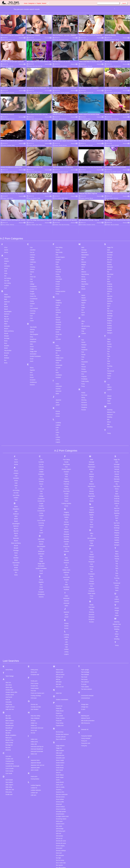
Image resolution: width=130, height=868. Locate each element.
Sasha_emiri (59, 733)
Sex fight (58, 806)
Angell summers (10, 655)
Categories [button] (32, 3)
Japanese (58, 348)
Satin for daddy (60, 736)
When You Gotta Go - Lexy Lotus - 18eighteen (64, 35)
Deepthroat (33, 288)
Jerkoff (58, 353)
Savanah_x (59, 738)
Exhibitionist (33, 331)
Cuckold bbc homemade (12, 715)
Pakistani (84, 293)
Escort (32, 326)
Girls (57, 263)
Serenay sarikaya (61, 799)
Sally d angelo (60, 699)
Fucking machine (60, 240)
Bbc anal (8, 664)
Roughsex (84, 356)
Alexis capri (9, 636)
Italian (57, 342)
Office (83, 270)
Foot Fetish (59, 228)
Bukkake (7, 306)
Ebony (32, 316)
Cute (31, 267)
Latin (57, 378)
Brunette (57, 40)
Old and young (85, 275)
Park (83, 300)
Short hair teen (60, 841)
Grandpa (58, 275)
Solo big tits (59, 848)
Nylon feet (59, 642)
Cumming (33, 259)
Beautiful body (10, 674)
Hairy (57, 294)
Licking (58, 388)
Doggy (32, 297)
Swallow (109, 276)
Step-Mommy (85, 223)
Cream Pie (38, 40)
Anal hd (8, 648)
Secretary (110, 203)
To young (84, 633)
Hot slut (33, 681)
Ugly (108, 333)
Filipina (58, 215)
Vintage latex (85, 653)
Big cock (7, 267)
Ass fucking (7, 227)
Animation (7, 214)
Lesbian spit (34, 741)
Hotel (57, 321)
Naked (83, 244)
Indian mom (34, 688)
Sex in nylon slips (61, 811)
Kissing (58, 360)
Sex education (60, 804)
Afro (7, 40)
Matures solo (60, 621)
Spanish (109, 247)
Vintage (109, 347)
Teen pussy (84, 628)
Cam (31, 196)
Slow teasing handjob (62, 843)
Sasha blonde (60, 731)
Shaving (109, 213)
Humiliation (65, 66)
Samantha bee (60, 704)
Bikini (6, 272)
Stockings (110, 264)
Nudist (83, 256)
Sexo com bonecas (61, 819)
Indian (57, 332)
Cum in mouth (10, 717)
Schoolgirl (110, 201)
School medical (60, 755)
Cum (31, 254)
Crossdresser (34, 247)
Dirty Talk (40, 66)
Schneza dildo (60, 750)
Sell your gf (59, 787)
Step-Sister (110, 223)
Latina (82, 40)
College (32, 232)
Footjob (58, 230)
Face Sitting (34, 172)
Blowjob (119, 93)
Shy (108, 220)
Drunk (32, 307)
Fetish (57, 210)
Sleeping (110, 232)
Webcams (110, 363)
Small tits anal (60, 845)
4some (6, 201)
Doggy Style (33, 300)
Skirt (108, 228)
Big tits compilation (11, 684)
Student (109, 271)
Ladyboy (58, 373)
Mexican (84, 210)
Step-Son (110, 245)
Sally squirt (59, 701)
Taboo (109, 288)
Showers (110, 218)
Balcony (108, 119)
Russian (84, 358)
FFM (57, 213)
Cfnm (31, 213)
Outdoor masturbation (62, 648)
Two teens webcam (86, 638)
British (6, 297)
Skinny (109, 225)
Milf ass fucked (60, 623)
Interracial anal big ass (37, 695)
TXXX (75, 38)
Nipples (83, 251)
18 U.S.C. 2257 (84, 864)
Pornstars (84, 320)
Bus (5, 309)
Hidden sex (34, 672)
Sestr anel (59, 801)
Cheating (32, 215)
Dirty (37, 66)
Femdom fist (34, 634)
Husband (58, 326)
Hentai (58, 304)
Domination (33, 302)
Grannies (58, 278)
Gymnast (58, 288)
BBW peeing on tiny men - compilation (89, 88)
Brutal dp (8, 698)
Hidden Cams (60, 306)
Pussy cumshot (60, 667)
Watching (110, 358)
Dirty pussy (9, 740)
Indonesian (59, 335)
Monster (84, 228)
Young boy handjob (86, 684)
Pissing (67, 40)
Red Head (84, 343)
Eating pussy (34, 618)
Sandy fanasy (60, 716)
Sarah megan (60, 726)
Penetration (85, 310)
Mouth (83, 235)
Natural (83, 246)
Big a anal (8, 679)
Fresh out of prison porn (38, 642)
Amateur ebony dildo (11, 641)
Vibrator (109, 344)
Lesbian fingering (36, 734)
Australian (9, 145)
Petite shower (60, 659)
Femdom (40, 172)
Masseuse (84, 201)
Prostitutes (84, 327)
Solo (108, 242)
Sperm (109, 252)
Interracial (58, 340)
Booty (6, 289)
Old (82, 272)
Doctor (32, 295)
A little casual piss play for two (35, 167)
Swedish (109, 279)
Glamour (58, 266)
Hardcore (58, 299)
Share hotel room (61, 828)
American (12, 93)
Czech (32, 269)
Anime (6, 217)
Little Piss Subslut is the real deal (61, 62)
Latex (57, 376)
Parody (83, 303)
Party (83, 305)
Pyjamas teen (60, 674)
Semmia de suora (61, 789)
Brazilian (7, 294)
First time (58, 220)
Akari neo (8, 631)
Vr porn (83, 658)
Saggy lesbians (60, 694)
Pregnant (84, 325)
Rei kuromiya (60, 680)
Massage (84, 198)
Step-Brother (8, 299)
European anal (35, 623)
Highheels (58, 309)
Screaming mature (61, 767)
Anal (14, 40)
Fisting (58, 223)
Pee (85, 40)
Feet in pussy (35, 632)
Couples (32, 242)
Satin (109, 198)
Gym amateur (35, 658)
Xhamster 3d (85, 678)
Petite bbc (59, 657)
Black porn (9, 686)
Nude (83, 253)
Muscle (117, 40)
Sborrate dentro (60, 745)
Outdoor (84, 282)
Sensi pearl (59, 797)
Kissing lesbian (35, 727)
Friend (58, 237)
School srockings (61, 758)
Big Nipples (43, 145)
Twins (109, 327)
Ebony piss (34, 621)
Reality (83, 341)
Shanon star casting (62, 826)
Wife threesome (85, 672)
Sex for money (60, 809)
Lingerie (58, 390)
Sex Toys (110, 208)
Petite (83, 313)
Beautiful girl (9, 676)
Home (26, 3)
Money (83, 225)
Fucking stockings (36, 644)
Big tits (37, 119)
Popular (39, 3)
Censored (12, 119)
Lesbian (58, 386)
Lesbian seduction (36, 739)
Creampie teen (10, 710)
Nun (83, 258)
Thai (108, 300)
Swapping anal (60, 858)
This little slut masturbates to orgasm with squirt (117, 62)
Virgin (109, 349)
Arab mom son (10, 658)
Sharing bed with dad (62, 833)
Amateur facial (10, 643)
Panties (83, 296)
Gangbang (59, 251)
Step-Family (59, 201)
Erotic (89, 119)
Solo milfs (59, 853)
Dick (34, 66)
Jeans (57, 351)
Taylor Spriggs (10, 625)
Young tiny (84, 694)
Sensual (109, 206)
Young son (84, 689)
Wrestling (110, 375)
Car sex (32, 201)
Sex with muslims (61, 816)
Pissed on (59, 662)
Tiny (87, 40)
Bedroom (7, 262)
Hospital (58, 316)
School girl (59, 753)
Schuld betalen (60, 762)
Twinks (109, 324)
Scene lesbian (60, 748)
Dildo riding (9, 736)
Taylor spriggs (85, 618)
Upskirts (109, 338)
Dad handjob (9, 728)
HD (61, 66)
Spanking (110, 250)
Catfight (32, 208)
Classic (32, 220)
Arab (6, 219)
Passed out (59, 654)
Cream (34, 93)
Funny (57, 242)
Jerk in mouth (35, 719)
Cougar (32, 240)
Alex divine (9, 633)
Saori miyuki (59, 719)
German (58, 258)
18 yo (4, 66)
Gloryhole (58, 271)
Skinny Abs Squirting (110, 35)
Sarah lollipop (60, 723)
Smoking (110, 237)
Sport (87, 172)
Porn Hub (48, 38)
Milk (82, 218)
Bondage (7, 287)
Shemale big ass (61, 838)
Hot (57, 318)
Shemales (110, 215)
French (58, 235)
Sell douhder (60, 784)
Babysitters (7, 245)
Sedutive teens (60, 772)
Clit (31, 223)
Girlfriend (58, 261)
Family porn (34, 629)
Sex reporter (59, 814)
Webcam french (85, 667)
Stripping (110, 269)
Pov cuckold (59, 664)
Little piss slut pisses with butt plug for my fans (65, 114)
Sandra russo (60, 714)
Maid (83, 196)
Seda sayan (59, 770)
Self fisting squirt (61, 780)
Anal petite (9, 650)
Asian (34, 40)
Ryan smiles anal (61, 688)
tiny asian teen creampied (33, 35)
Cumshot (63, 93)
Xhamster (22, 38)
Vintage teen (85, 655)
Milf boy (58, 628)
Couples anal (9, 707)
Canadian (119, 172)
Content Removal (76, 864)
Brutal (59, 66)
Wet (108, 368)
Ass (112, 172)
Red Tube (22, 117)
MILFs (83, 215)
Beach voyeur (9, 672)
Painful (83, 291)
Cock (31, 230)
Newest (44, 3)
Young (109, 382)
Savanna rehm (60, 740)
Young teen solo (86, 692)
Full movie (34, 647)
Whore (109, 370)
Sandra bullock (60, 711)
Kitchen (58, 362)
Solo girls (59, 850)
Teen (90, 172)
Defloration (33, 290)
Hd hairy (33, 669)
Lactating (58, 371)
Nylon (83, 263)
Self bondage (60, 777)
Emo (31, 321)
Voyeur (109, 352)
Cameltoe (33, 198)
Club (31, 228)
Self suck (59, 782)
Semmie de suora (61, 792)
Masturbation (62, 40)
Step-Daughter (34, 283)
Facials (58, 198)
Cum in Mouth (34, 257)
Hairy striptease (35, 667)
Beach (6, 257)
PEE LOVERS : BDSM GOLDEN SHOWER (115, 167)
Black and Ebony (9, 279)
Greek (57, 280)
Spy (108, 257)
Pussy (84, 172)
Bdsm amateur (10, 669)
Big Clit (65, 119)
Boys (6, 292)
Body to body (9, 691)
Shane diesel (60, 821)
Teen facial (84, 625)
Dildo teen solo (10, 738)
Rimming (84, 348)
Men (83, 208)
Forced (58, 232)
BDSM (115, 172)
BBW (85, 93)
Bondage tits (9, 693)
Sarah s (58, 728)
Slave (109, 230)
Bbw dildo (8, 667)
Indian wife (34, 693)
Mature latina (60, 618)
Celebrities (33, 210)
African (4, 40)
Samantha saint (60, 706)
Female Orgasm (60, 206)
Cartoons (33, 203)
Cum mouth (9, 722)
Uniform (109, 336)
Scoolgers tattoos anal (62, 765)
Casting (32, 206)
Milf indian (59, 630)
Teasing (109, 295)
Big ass (6, 265)
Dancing (32, 278)
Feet (37, 93)
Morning (84, 230)
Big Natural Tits (117, 66)
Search (124, 3)
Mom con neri (60, 635)
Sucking (109, 274)
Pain (83, 288)
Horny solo (34, 679)
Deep (31, 285)
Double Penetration (35, 305)
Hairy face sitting (35, 664)
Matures (84, 206)
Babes (59, 93)
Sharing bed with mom (62, 836)
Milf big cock (59, 625)
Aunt (6, 236)
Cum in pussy (9, 719)
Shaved (109, 210)
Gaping (58, 253)
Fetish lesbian (35, 637)
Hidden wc (34, 674)
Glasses (58, 268)
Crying (32, 250)
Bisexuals (90, 66)
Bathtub (61, 119)
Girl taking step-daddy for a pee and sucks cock (91, 141)
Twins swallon (85, 635)
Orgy (83, 279)
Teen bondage (85, 621)
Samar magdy (60, 709)
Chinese (32, 218)
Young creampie (86, 687)
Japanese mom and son (38, 714)
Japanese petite (35, 716)
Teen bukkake (85, 623)
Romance (84, 351)
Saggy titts (59, 697)
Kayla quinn (34, 725)
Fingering (58, 218)
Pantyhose (84, 298)
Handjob (58, 297)
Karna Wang (9, 618)
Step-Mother (85, 232)
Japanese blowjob (36, 711)
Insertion (58, 337)
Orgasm (41, 93)
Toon (108, 312)
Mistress (84, 220)
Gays (57, 256)
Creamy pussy (10, 712)
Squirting (110, 262)
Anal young (9, 653)
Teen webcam (85, 630)
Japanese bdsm (35, 709)
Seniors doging (60, 794)
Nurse (83, 261)
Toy (108, 317)
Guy (57, 285)
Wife (108, 373)
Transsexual (110, 319)
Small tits (110, 235)
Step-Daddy (33, 275)
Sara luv (58, 721)
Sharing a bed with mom (63, 831)
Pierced (83, 315)
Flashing (58, 225)
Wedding (110, 365)
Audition (7, 234)
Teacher (109, 293)
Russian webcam (61, 685)
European (67, 93)
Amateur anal (9, 638)
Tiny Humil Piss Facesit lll (7, 114)
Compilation (33, 235)
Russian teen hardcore (62, 683)
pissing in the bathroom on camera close (11, 167)
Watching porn (85, 664)
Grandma (58, 273)
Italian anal (34, 702)
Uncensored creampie (87, 644)
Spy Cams (110, 259)
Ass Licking (7, 232)
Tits (108, 307)
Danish (32, 280)
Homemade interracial (37, 676)
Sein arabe (59, 775)
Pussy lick (59, 669)
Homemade (59, 314)
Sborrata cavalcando (62, 743)
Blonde (115, 93)
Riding (83, 346)
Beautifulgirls (8, 260)
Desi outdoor (9, 731)
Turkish (109, 322)
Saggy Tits (110, 196)
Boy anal (8, 696)
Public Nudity (85, 330)
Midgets (84, 213)
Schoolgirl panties (61, 760)
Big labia (8, 681)
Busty (6, 311)
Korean (58, 365)
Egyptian (32, 318)
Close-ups (33, 225)
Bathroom (15, 172)
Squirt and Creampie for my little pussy (63, 167)
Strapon (109, 267)
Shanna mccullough (62, 823)
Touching (110, 314)
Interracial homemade (37, 700)
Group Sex (59, 283)
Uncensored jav (85, 647)
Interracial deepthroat (37, 697)
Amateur (11, 40)
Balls (6, 248)
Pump (83, 332)
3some (6, 198)
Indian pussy (34, 690)
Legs (57, 383)
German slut (34, 653)
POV (83, 322)
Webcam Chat (111, 361)
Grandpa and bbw (36, 655)
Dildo (108, 40)
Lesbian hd (34, 736)
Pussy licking (60, 672)
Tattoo (109, 290)
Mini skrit (58, 633)
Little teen (34, 744)
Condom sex (34, 237)
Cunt (31, 264)
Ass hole (7, 229)
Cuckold (32, 252)
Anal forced (9, 646)
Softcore (109, 240)
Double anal (9, 743)
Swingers (110, 281)
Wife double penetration (88, 669)
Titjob (109, 305)
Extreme (32, 333)
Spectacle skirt (60, 855)
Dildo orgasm (9, 733)
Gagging (58, 249)
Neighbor (84, 249)
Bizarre (6, 277)
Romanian (84, 353)
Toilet (109, 310)
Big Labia (117, 119)
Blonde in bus (9, 689)
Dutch (30, 172)
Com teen (8, 705)
